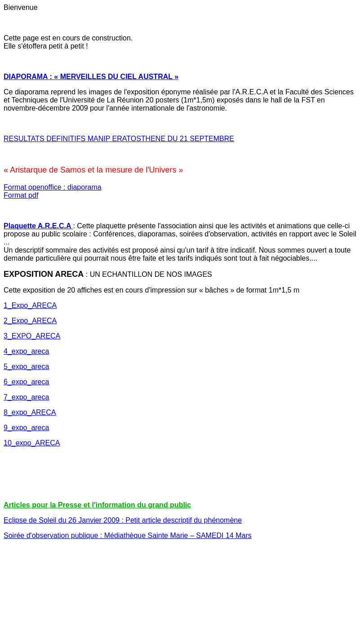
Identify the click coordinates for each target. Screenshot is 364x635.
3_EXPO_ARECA (32, 336)
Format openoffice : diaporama (53, 187)
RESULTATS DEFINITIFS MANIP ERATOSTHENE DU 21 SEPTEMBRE (119, 139)
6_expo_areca (26, 382)
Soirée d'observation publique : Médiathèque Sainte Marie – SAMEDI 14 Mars (128, 535)
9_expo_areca (26, 428)
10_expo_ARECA (32, 443)
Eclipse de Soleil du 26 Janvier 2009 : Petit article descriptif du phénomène (123, 520)
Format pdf (21, 195)
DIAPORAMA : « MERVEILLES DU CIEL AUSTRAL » (91, 77)
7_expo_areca (26, 397)
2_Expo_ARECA (30, 321)
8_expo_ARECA (30, 412)
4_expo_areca (26, 351)
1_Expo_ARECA (30, 305)
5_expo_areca (26, 366)
